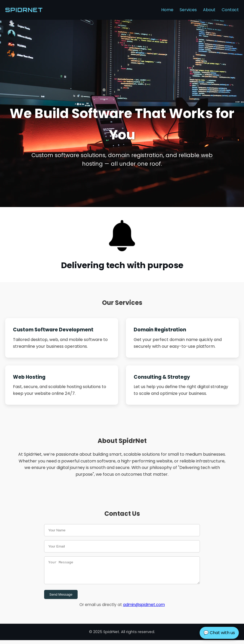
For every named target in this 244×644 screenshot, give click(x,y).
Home (167, 10)
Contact (230, 10)
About (209, 10)
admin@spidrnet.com (144, 608)
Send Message (61, 598)
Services (188, 10)
